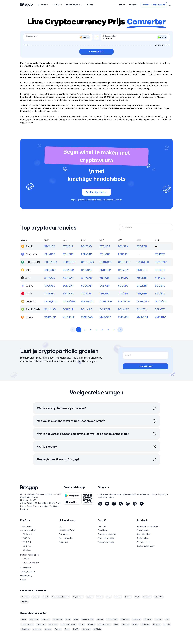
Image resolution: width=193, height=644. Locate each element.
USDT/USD (51, 262)
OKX (137, 597)
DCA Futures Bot (31, 563)
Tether (58, 629)
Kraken (118, 597)
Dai (167, 619)
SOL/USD (50, 286)
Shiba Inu (37, 629)
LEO (116, 624)
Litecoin (125, 624)
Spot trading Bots (28, 530)
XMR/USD (50, 317)
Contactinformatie (106, 542)
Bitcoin (100, 619)
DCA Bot (27, 538)
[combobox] (146, 228)
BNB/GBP (105, 270)
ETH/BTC (160, 254)
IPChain (91, 624)
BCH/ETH (142, 309)
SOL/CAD (87, 286)
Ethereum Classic (68, 624)
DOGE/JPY (124, 301)
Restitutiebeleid (143, 534)
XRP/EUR (68, 278)
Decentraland (27, 624)
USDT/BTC (161, 262)
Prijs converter (66, 538)
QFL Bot (27, 550)
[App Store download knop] (72, 502)
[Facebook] (114, 504)
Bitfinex (36, 597)
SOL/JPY (123, 286)
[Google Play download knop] (72, 496)
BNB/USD (50, 270)
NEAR (135, 624)
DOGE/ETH (143, 301)
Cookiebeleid (142, 538)
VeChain (97, 629)
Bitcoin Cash (112, 619)
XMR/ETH (142, 317)
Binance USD (88, 619)
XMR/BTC (160, 317)
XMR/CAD (87, 317)
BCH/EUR (68, 309)
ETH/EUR (68, 254)
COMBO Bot (29, 559)
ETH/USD (50, 254)
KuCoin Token (104, 624)
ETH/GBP (105, 254)
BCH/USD (50, 309)
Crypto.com (78, 597)
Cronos (159, 619)
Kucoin (128, 597)
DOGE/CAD (88, 301)
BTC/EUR (68, 246)
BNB (76, 619)
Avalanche (58, 619)
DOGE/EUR (69, 301)
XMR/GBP (105, 317)
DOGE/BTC (161, 301)
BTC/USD (50, 246)
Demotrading (26, 575)
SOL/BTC (160, 286)
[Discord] (135, 504)
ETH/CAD (87, 254)
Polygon (157, 624)
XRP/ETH (142, 278)
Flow (82, 624)
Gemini (100, 597)
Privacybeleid (143, 530)
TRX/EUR (68, 294)
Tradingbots (26, 526)
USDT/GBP (106, 262)
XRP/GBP (105, 278)
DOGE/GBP (106, 301)
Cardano (125, 619)
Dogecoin (41, 624)
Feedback (63, 542)
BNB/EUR (68, 270)
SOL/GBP (105, 286)
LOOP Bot (28, 546)
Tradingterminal (27, 572)
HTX (109, 597)
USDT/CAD (87, 262)
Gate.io (90, 597)
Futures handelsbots (30, 555)
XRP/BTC (160, 278)
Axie (68, 619)
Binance (25, 597)
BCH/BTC (160, 309)
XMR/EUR (68, 317)
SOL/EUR (68, 286)
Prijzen (23, 579)
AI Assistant (26, 568)
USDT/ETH (143, 262)
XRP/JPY (123, 278)
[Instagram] (128, 504)
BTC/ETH (142, 246)
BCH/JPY (123, 309)
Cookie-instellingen (145, 546)
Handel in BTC (146, 366)
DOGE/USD (51, 301)
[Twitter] (121, 504)
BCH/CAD (87, 309)
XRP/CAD (87, 278)
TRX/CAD (87, 294)
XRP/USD (50, 278)
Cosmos (148, 619)
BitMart (24, 602)
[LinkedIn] (142, 504)
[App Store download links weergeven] (170, 5)
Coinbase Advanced (60, 597)
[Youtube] (107, 504)
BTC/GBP (105, 246)
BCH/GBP (105, 309)
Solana (48, 629)
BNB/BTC (160, 270)
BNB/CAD (87, 270)
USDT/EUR (69, 262)
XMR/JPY (124, 317)
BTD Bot (27, 542)
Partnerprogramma (107, 534)
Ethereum (53, 624)
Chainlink (137, 619)
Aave (24, 619)
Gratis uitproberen (97, 192)
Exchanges (64, 534)
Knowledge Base (67, 530)
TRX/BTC (160, 294)
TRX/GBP (105, 294)
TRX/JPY (123, 294)
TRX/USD (50, 294)
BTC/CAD (86, 246)
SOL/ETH (142, 286)
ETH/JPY (123, 254)
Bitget (45, 597)
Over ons (102, 526)
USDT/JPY (124, 262)
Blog (61, 526)
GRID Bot (27, 534)
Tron (67, 629)
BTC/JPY (123, 246)
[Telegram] (100, 504)
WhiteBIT (159, 597)
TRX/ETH (142, 294)
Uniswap (86, 629)
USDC (76, 629)
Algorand (34, 619)
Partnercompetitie (106, 538)
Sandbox (25, 629)
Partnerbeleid (143, 542)
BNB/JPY (123, 270)
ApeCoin (46, 619)
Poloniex (147, 597)
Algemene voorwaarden (148, 526)
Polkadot (145, 624)
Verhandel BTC (97, 52)
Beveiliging (103, 530)
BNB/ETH (142, 270)
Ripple (167, 624)
